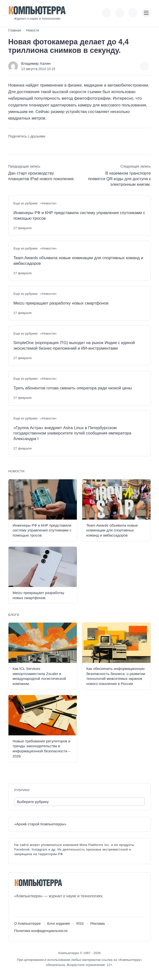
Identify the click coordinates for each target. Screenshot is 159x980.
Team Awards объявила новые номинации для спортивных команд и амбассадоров (78, 261)
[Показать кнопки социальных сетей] (106, 13)
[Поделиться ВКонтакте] (11, 145)
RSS (80, 923)
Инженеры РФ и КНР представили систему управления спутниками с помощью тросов (79, 216)
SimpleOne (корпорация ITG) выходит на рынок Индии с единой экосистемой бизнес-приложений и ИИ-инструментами (74, 345)
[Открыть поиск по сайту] (133, 13)
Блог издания (59, 923)
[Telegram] (36, 908)
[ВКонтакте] (18, 908)
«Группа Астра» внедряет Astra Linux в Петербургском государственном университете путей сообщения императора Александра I (72, 433)
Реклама (97, 923)
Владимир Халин (36, 63)
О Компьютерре (28, 923)
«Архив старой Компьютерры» (40, 824)
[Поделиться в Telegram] (20, 145)
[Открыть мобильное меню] (146, 13)
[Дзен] (45, 908)
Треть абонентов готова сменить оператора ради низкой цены (73, 388)
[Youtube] (27, 908)
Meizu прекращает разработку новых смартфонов (61, 303)
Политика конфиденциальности (41, 931)
